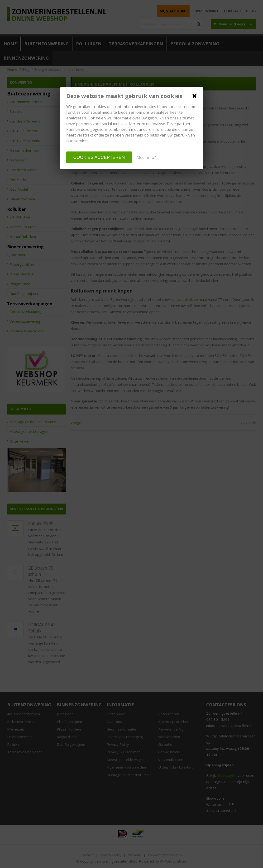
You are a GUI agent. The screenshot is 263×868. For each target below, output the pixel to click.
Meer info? (146, 157)
